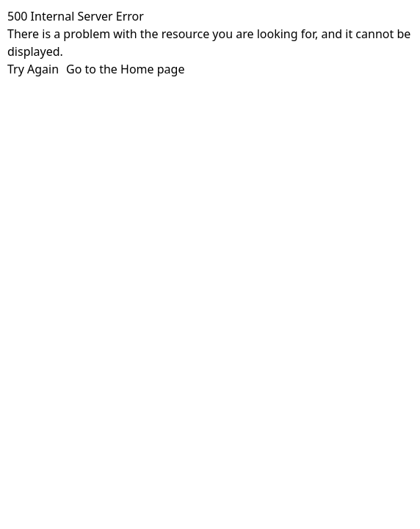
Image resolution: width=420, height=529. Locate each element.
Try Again (33, 69)
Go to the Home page (125, 69)
